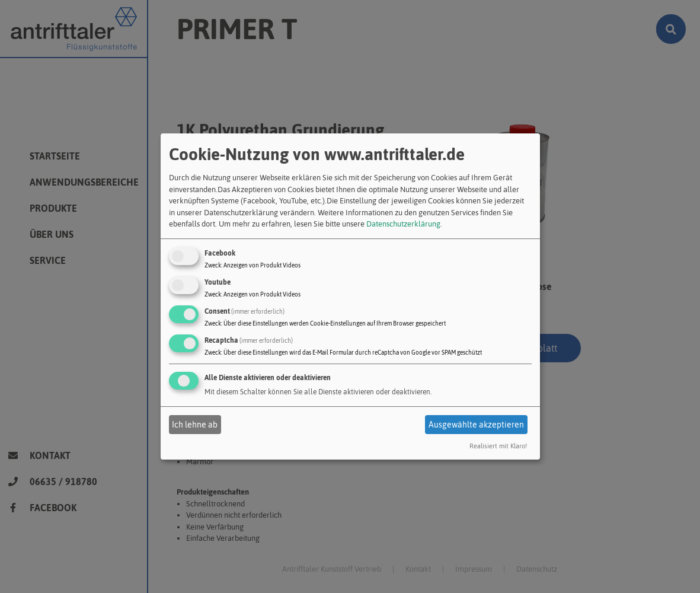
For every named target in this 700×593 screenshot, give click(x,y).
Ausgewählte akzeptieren (476, 425)
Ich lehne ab (195, 425)
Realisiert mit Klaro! (498, 446)
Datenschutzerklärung (403, 224)
